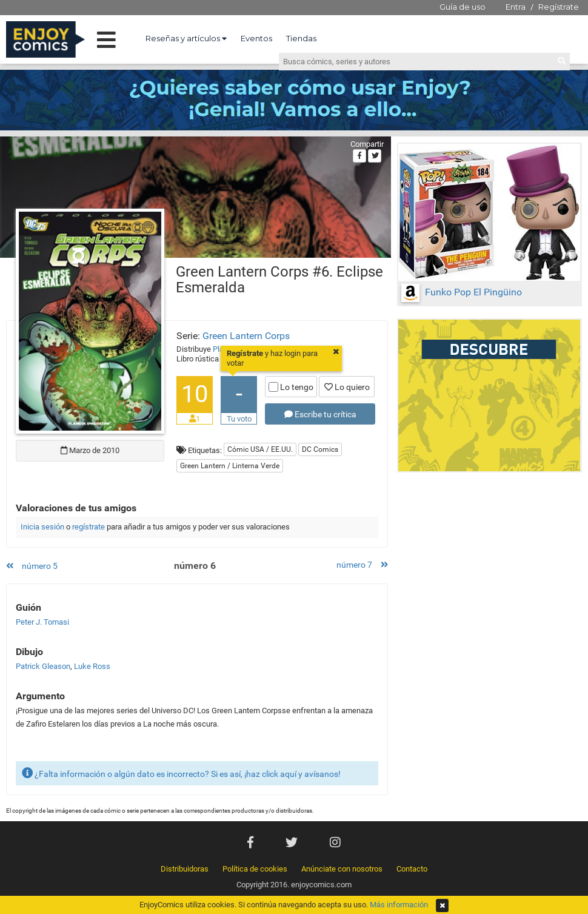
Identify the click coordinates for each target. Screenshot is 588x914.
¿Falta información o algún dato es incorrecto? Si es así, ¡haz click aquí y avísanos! (181, 773)
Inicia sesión (42, 527)
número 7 (362, 565)
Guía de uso (463, 7)
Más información (399, 905)
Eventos (256, 38)
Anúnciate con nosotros (342, 869)
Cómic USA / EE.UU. (260, 449)
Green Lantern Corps (246, 336)
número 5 (32, 566)
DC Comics (320, 449)
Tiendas (301, 38)
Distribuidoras (185, 869)
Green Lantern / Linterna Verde (230, 466)
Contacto (412, 869)
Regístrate (559, 7)
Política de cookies (255, 869)
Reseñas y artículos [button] (186, 38)
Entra (516, 7)
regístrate (89, 527)
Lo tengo (291, 387)
